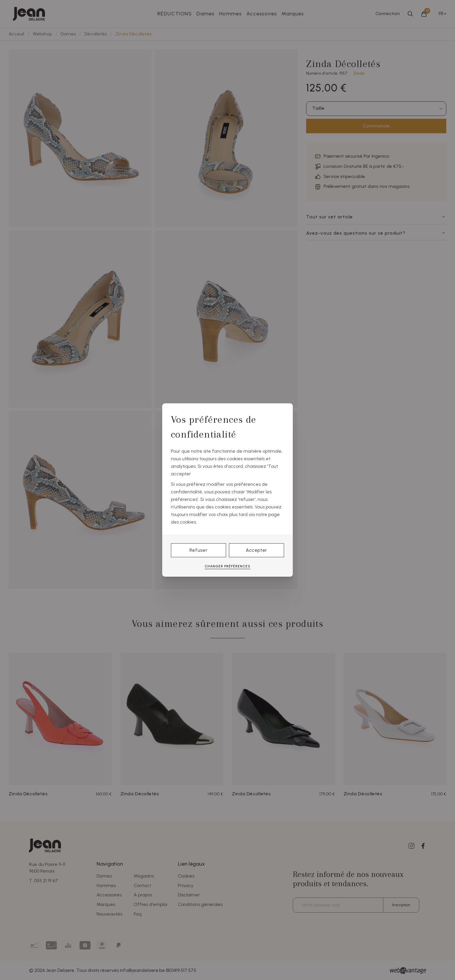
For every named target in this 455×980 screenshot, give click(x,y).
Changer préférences (228, 566)
